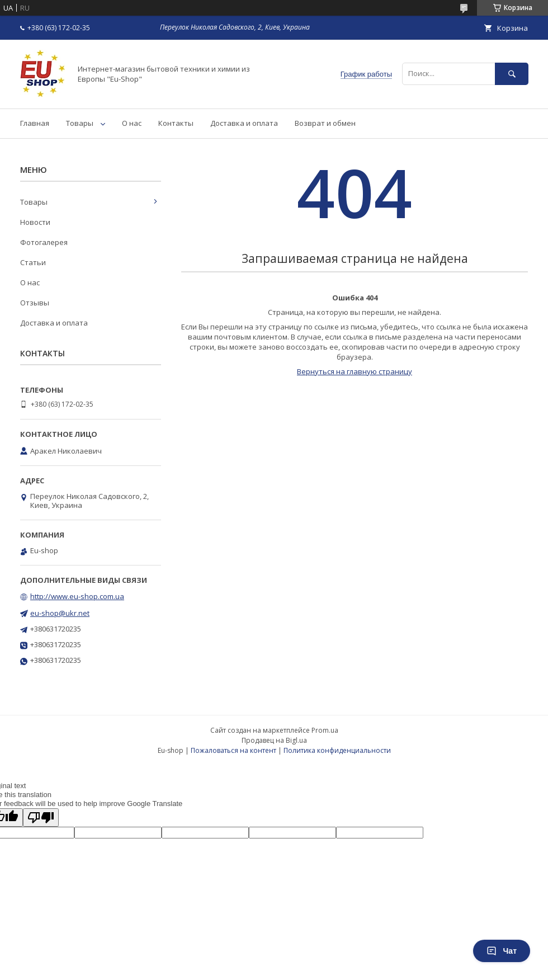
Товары (80, 123)
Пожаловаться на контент (233, 750)
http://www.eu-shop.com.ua (77, 596)
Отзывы (35, 303)
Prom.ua (325, 730)
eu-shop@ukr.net (60, 613)
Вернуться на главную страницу (355, 371)
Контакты (176, 123)
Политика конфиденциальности (337, 750)
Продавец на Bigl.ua (274, 740)
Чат (502, 951)
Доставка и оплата (244, 123)
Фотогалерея (44, 242)
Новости (35, 222)
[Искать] (512, 74)
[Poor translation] (41, 818)
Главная (35, 123)
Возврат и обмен (325, 123)
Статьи (33, 262)
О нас (132, 123)
